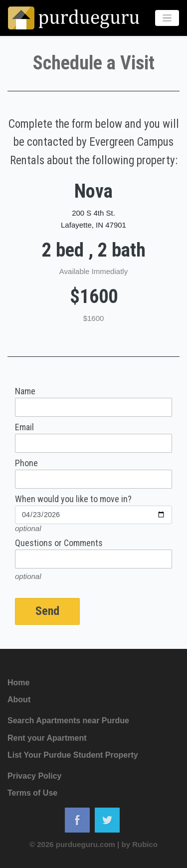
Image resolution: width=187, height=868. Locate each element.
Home (18, 683)
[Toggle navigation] (167, 18)
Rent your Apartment (47, 738)
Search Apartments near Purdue (68, 721)
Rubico (145, 844)
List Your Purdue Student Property (73, 755)
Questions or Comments (59, 543)
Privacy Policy (35, 776)
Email (24, 427)
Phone (26, 463)
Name (25, 391)
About (19, 700)
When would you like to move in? (73, 499)
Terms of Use (32, 793)
